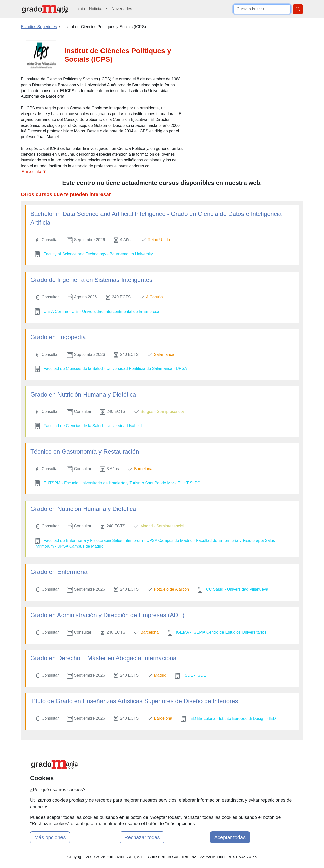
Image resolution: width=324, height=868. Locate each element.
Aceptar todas (230, 837)
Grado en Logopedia (58, 337)
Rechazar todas (142, 837)
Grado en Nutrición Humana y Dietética (83, 394)
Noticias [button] (97, 9)
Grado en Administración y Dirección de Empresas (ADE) (107, 615)
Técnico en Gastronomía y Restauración (85, 452)
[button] (102, 172)
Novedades (122, 9)
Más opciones (50, 837)
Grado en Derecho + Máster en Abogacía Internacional (104, 658)
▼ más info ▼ (34, 171)
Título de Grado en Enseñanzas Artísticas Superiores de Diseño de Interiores (134, 701)
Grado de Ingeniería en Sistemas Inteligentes (91, 280)
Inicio (80, 9)
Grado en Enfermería (59, 572)
